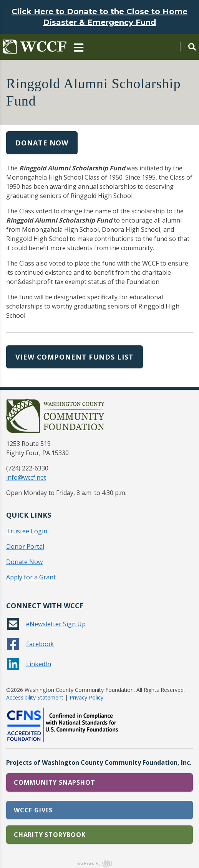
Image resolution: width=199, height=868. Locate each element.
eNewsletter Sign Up (56, 624)
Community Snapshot (54, 782)
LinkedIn (39, 664)
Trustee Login (27, 531)
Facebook (40, 644)
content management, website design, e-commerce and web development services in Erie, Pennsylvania (99, 863)
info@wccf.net (26, 477)
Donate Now (42, 143)
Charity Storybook (50, 835)
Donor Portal (25, 546)
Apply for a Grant (31, 577)
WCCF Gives (33, 810)
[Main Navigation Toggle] (79, 47)
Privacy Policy (86, 697)
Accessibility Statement (35, 697)
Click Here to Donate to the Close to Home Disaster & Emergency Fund (99, 17)
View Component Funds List (75, 357)
